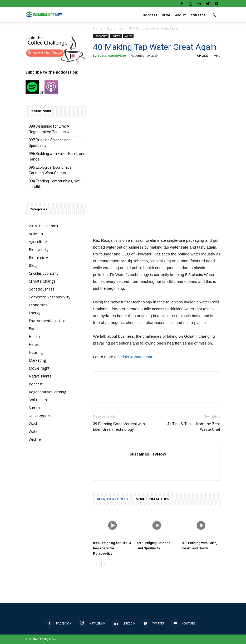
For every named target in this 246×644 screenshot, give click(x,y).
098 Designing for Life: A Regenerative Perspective (112, 548)
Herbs (34, 344)
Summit (35, 408)
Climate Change (42, 281)
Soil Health (38, 400)
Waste (34, 423)
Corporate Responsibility (50, 297)
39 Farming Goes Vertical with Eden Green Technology (119, 427)
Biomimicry (38, 257)
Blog (166, 15)
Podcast (150, 15)
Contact (198, 15)
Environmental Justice (47, 321)
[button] (214, 15)
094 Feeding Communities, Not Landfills (54, 184)
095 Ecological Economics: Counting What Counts (50, 170)
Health (34, 336)
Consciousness (41, 289)
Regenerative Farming (47, 392)
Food (33, 329)
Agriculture (38, 242)
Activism (36, 234)
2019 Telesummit (44, 226)
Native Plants (40, 376)
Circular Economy (44, 273)
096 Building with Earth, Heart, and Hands (57, 156)
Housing (36, 352)
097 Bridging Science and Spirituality (50, 143)
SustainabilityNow (112, 55)
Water (128, 36)
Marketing (37, 360)
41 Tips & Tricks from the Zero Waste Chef (194, 427)
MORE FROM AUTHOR (152, 499)
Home (98, 28)
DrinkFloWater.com (136, 357)
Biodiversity (39, 250)
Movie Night (39, 368)
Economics (115, 28)
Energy (35, 313)
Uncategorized (41, 416)
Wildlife (35, 439)
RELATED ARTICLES (112, 499)
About (181, 15)
